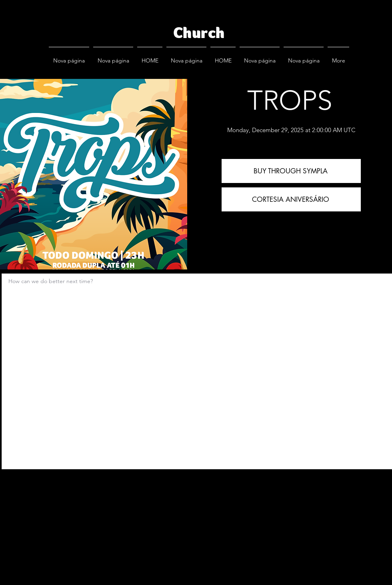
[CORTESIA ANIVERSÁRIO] (291, 199)
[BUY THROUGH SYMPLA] (291, 171)
